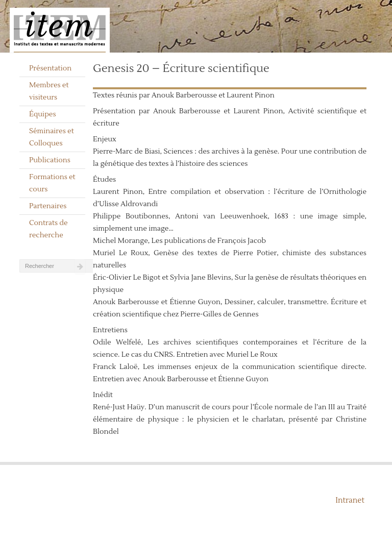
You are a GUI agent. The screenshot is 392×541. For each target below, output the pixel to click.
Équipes (43, 114)
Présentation (50, 68)
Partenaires (48, 206)
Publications (50, 160)
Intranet (350, 500)
